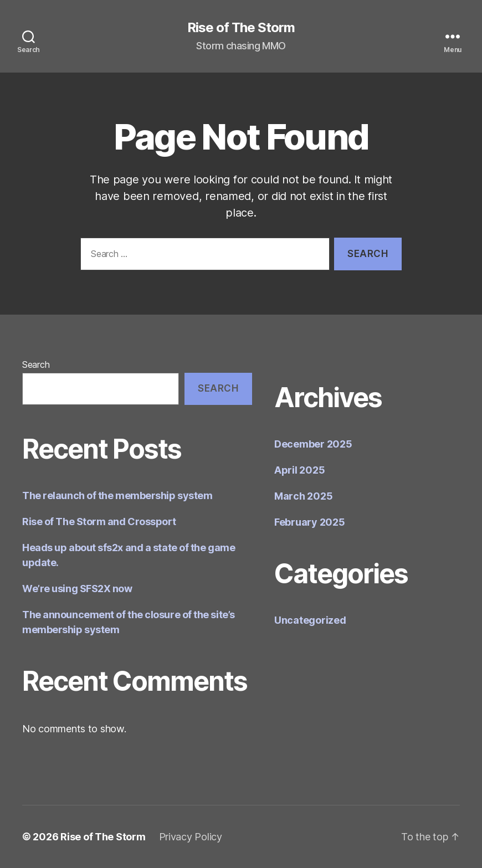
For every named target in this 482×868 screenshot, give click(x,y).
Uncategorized (310, 620)
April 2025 (299, 470)
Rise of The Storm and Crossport (99, 522)
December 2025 (313, 444)
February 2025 (310, 522)
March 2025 (303, 496)
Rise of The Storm (241, 28)
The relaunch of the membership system (117, 495)
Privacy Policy (191, 837)
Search (36, 364)
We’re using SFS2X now (77, 589)
